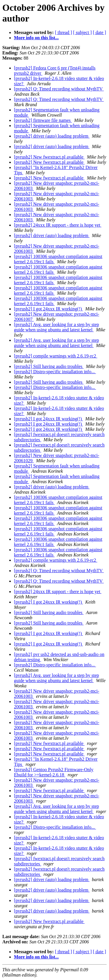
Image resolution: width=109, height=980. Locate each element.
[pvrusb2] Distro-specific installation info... (55, 372)
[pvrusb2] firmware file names (43, 120)
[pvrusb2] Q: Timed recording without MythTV (59, 89)
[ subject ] (83, 32)
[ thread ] (64, 32)
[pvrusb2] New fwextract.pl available (49, 157)
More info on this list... (36, 38)
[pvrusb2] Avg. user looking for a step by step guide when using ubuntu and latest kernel (57, 327)
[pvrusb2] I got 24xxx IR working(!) (48, 309)
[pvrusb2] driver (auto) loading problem (52, 136)
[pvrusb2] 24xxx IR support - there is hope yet (58, 225)
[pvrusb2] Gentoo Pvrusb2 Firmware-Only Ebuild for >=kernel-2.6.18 (54, 772)
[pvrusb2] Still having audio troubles (49, 366)
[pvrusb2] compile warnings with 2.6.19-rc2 (56, 356)
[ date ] (100, 32)
